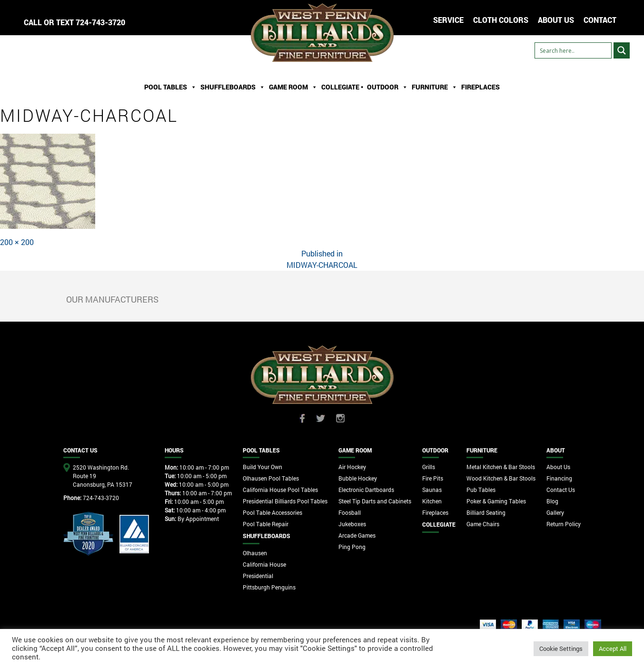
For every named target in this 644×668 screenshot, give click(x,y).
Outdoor (387, 87)
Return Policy (564, 524)
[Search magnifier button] (622, 50)
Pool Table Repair (266, 524)
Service (448, 20)
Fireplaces (481, 87)
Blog (552, 501)
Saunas (432, 490)
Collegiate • (342, 87)
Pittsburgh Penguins (269, 587)
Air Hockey (352, 467)
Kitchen (432, 501)
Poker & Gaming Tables (496, 501)
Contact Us (561, 490)
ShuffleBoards (233, 87)
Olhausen (255, 553)
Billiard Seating (486, 512)
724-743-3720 (100, 22)
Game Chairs (483, 524)
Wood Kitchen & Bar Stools (501, 478)
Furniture (435, 87)
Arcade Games (357, 535)
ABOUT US (556, 20)
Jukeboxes (352, 524)
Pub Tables (481, 490)
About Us (558, 467)
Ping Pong (352, 547)
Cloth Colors (501, 20)
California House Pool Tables (280, 490)
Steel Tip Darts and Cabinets (375, 501)
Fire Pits (433, 478)
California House (264, 564)
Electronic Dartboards (366, 490)
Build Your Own (263, 467)
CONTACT (600, 20)
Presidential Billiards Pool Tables (285, 501)
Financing (559, 478)
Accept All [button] (613, 648)
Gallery (555, 512)
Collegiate (439, 524)
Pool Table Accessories (272, 512)
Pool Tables (170, 87)
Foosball (350, 512)
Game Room (293, 87)
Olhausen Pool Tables (271, 478)
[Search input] (573, 50)
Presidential (258, 576)
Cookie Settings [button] (561, 648)
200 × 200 (17, 242)
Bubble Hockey (358, 478)
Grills (429, 467)
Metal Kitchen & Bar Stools (501, 467)
